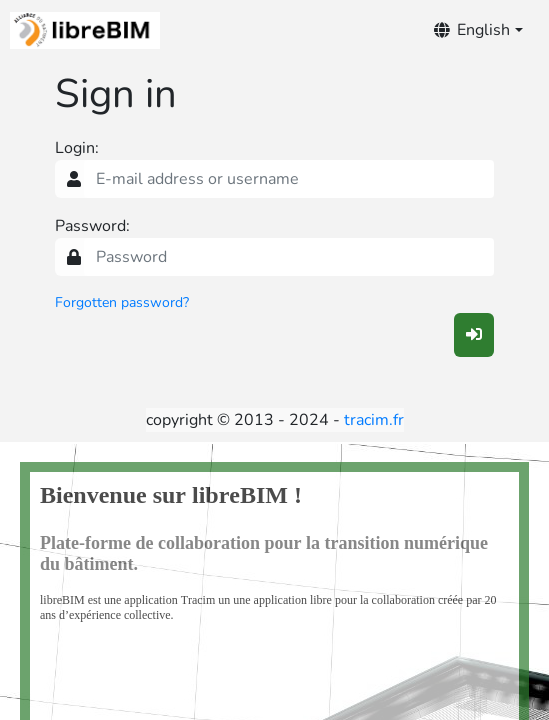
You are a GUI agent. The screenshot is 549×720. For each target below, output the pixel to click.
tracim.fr (374, 420)
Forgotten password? (122, 302)
